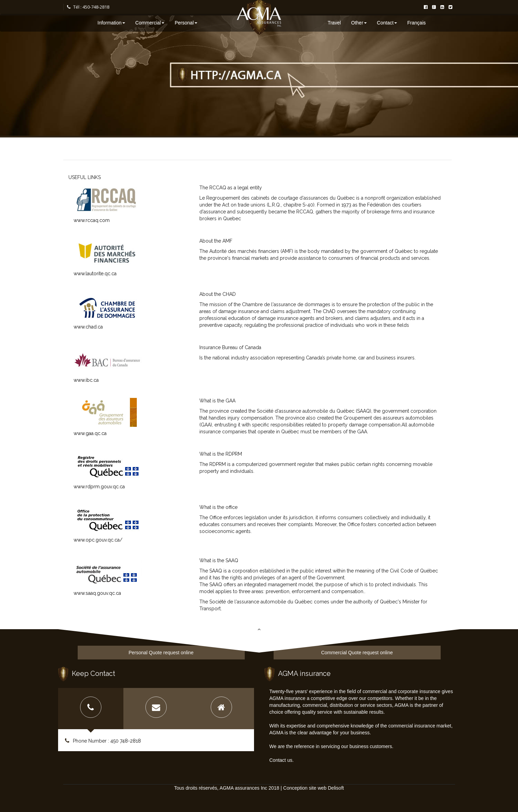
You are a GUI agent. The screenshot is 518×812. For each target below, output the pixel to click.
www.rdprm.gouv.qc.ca (99, 487)
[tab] (91, 709)
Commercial (150, 23)
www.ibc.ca (86, 380)
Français (417, 23)
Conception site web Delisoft (314, 788)
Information (111, 23)
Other (359, 23)
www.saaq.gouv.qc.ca (97, 593)
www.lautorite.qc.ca (95, 274)
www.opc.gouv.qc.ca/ (98, 540)
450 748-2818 (126, 741)
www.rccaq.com (92, 220)
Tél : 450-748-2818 (88, 7)
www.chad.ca (88, 327)
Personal (186, 23)
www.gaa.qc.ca (90, 433)
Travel (334, 23)
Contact (387, 23)
